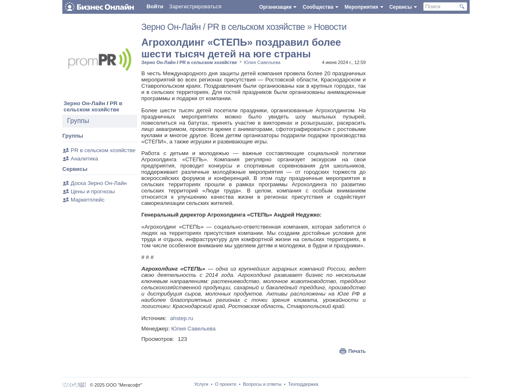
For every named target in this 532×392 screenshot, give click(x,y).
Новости (330, 27)
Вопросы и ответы (262, 384)
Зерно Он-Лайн (84, 103)
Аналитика (84, 159)
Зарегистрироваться (195, 6)
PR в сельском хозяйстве (93, 106)
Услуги (201, 384)
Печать (357, 351)
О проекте (226, 384)
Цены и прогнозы (93, 191)
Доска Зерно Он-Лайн (99, 183)
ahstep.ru (182, 318)
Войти (155, 6)
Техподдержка (303, 384)
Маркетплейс (88, 200)
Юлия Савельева (262, 62)
